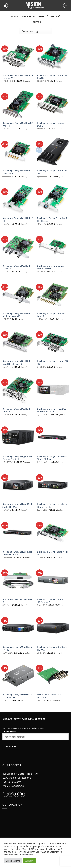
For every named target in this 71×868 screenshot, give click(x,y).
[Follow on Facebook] (5, 794)
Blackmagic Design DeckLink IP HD (18, 220)
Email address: (35, 735)
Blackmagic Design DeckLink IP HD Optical (52, 220)
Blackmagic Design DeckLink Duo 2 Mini (16, 172)
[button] (5, 5)
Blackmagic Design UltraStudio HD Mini (52, 648)
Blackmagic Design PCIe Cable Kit (17, 601)
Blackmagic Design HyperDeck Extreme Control (17, 458)
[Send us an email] (17, 794)
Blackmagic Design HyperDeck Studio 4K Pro (52, 458)
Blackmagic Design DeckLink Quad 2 (51, 315)
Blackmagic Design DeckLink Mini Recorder (51, 267)
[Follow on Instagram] (11, 794)
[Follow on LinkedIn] (22, 794)
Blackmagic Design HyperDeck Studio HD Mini (17, 505)
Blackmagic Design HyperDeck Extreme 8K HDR (52, 410)
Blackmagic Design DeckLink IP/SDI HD (16, 267)
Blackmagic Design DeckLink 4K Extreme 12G (18, 77)
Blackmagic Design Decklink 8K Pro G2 (52, 77)
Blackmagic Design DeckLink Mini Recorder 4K (16, 315)
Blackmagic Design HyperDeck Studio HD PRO (17, 553)
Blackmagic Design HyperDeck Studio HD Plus (52, 505)
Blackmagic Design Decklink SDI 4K (53, 363)
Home (15, 16)
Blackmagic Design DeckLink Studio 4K (16, 410)
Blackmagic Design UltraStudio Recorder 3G (17, 696)
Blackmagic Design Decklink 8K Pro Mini (18, 124)
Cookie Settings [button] (13, 861)
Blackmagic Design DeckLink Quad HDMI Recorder (16, 363)
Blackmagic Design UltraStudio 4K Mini (17, 648)
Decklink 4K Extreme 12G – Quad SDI (51, 696)
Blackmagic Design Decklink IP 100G (52, 172)
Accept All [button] (30, 861)
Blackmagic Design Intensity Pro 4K (53, 553)
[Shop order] (35, 31)
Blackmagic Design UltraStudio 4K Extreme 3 (52, 601)
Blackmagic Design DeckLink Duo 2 (51, 124)
